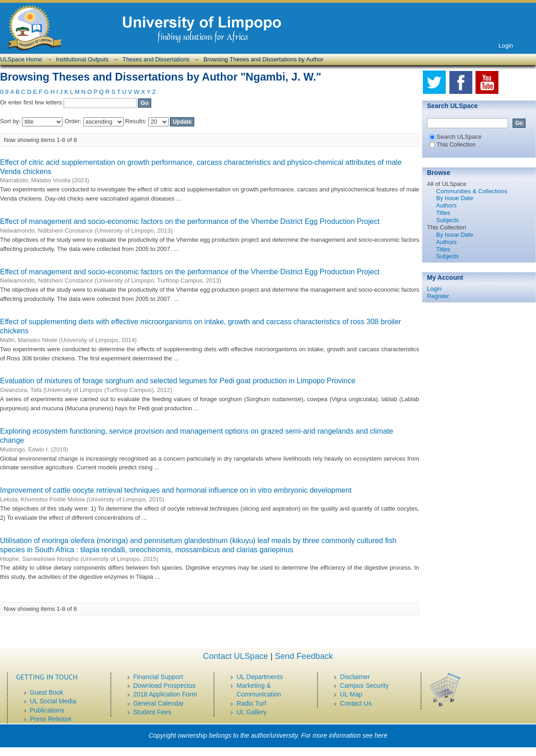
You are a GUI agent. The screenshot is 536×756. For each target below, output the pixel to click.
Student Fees (152, 712)
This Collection (452, 144)
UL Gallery (252, 712)
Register (438, 296)
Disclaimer (355, 677)
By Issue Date (455, 198)
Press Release (51, 719)
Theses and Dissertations (156, 59)
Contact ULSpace (235, 656)
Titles (443, 213)
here (381, 735)
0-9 (4, 92)
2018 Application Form (165, 694)
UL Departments (260, 677)
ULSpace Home (21, 59)
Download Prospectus (164, 685)
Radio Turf (251, 703)
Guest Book (46, 692)
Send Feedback (304, 656)
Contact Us (356, 703)
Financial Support (158, 677)
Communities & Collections (472, 191)
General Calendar (159, 703)
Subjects (448, 220)
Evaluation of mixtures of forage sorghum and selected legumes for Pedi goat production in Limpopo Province (178, 381)
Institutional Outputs (82, 59)
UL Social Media (53, 701)
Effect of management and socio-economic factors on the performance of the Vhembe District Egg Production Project (190, 221)
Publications (47, 710)
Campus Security (364, 685)
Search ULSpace (455, 137)
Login (506, 46)
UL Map (351, 694)
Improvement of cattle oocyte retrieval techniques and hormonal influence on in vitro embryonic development (176, 490)
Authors (446, 205)
